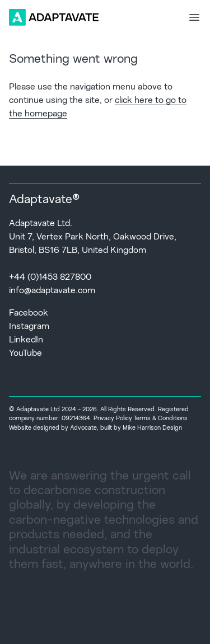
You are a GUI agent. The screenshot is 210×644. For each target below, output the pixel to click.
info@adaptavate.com (52, 291)
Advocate (83, 428)
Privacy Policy (113, 419)
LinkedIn (26, 340)
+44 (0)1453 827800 (50, 278)
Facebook (29, 313)
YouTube (25, 354)
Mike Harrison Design (152, 428)
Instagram (29, 327)
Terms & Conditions (160, 419)
